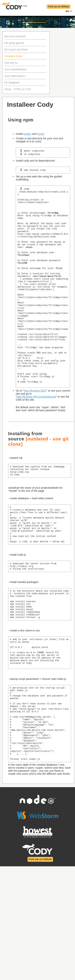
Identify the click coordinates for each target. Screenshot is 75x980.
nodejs (27, 134)
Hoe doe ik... (12, 63)
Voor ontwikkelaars (16, 69)
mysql (41, 134)
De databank (12, 83)
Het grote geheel (14, 43)
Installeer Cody (13, 56)
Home (6, 20)
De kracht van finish (16, 50)
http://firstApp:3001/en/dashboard (36, 442)
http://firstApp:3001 (35, 436)
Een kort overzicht (15, 36)
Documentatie (35, 20)
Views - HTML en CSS (18, 89)
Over (17, 20)
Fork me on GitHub (59, 7)
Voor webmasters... (16, 76)
